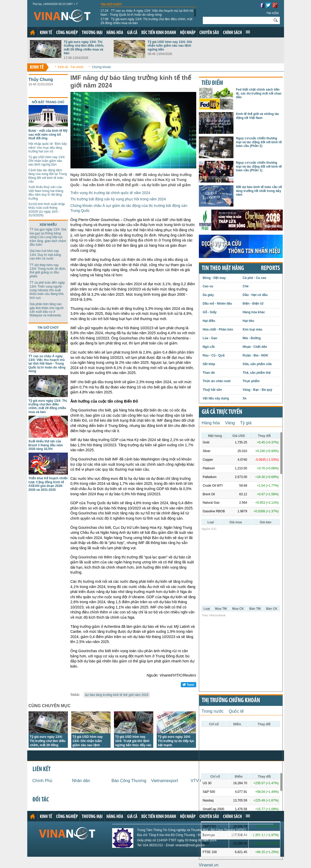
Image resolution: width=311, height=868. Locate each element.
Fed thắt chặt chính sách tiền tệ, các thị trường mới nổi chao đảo (259, 93)
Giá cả (132, 33)
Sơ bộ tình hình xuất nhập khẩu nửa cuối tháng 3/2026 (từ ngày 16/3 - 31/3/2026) (47, 210)
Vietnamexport (165, 781)
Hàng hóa (115, 33)
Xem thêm (248, 32)
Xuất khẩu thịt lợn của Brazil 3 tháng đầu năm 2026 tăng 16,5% (46, 445)
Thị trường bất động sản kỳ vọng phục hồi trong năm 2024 (118, 199)
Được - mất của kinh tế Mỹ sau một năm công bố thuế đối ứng (48, 134)
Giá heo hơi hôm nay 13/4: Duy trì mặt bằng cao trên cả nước (45, 255)
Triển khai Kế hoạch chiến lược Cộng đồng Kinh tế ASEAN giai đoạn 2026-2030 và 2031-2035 (48, 484)
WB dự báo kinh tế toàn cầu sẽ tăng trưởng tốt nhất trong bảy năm (259, 191)
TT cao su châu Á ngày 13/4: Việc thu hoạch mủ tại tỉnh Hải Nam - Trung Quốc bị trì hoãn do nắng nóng (148, 13)
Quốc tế (236, 711)
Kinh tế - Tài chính (71, 67)
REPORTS (270, 268)
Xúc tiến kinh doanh (159, 33)
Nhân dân (81, 781)
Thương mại (92, 33)
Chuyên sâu (209, 33)
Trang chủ (32, 32)
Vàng (230, 423)
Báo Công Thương (129, 781)
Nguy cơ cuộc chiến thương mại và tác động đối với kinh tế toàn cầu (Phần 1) (259, 166)
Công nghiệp (67, 33)
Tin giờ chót (111, 4)
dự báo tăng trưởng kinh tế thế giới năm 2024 (117, 695)
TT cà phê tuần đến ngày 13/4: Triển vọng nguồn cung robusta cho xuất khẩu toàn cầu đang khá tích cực (47, 290)
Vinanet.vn (209, 865)
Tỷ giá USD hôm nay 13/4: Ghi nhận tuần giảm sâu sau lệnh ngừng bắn (170, 46)
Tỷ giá (246, 423)
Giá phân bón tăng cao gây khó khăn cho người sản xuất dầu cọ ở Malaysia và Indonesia (47, 310)
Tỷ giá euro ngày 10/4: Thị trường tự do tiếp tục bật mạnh (176, 741)
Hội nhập (188, 33)
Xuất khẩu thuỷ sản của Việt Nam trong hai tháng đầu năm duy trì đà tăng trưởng (46, 193)
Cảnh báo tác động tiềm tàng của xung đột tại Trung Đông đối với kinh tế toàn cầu (48, 176)
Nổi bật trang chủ (48, 102)
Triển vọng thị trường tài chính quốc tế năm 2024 (110, 193)
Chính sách (232, 33)
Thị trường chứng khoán (231, 701)
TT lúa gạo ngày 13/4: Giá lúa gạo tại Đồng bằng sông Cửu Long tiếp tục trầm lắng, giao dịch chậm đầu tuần (48, 237)
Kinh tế (46, 33)
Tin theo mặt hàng (223, 268)
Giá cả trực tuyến (222, 412)
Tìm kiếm (272, 13)
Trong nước (213, 711)
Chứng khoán (102, 67)
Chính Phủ (43, 781)
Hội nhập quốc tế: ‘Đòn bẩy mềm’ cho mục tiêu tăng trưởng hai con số (48, 148)
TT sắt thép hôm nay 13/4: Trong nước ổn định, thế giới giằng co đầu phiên (48, 271)
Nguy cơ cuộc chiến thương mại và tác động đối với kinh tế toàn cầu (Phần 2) (259, 142)
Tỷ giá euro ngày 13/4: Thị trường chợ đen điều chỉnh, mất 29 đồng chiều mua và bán (147, 21)
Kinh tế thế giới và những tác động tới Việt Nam (258, 116)
